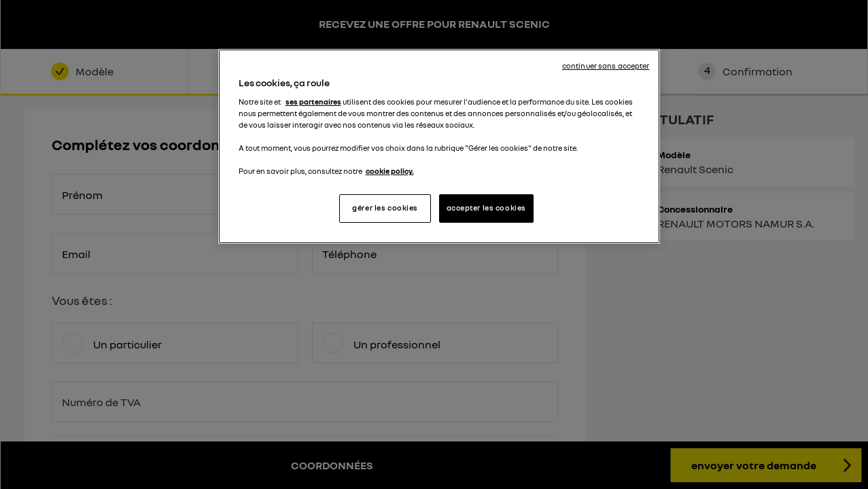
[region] (439, 146)
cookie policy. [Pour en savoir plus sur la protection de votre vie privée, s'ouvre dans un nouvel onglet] (390, 171)
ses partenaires (313, 102)
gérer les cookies (385, 208)
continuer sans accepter (606, 66)
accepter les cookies (486, 208)
